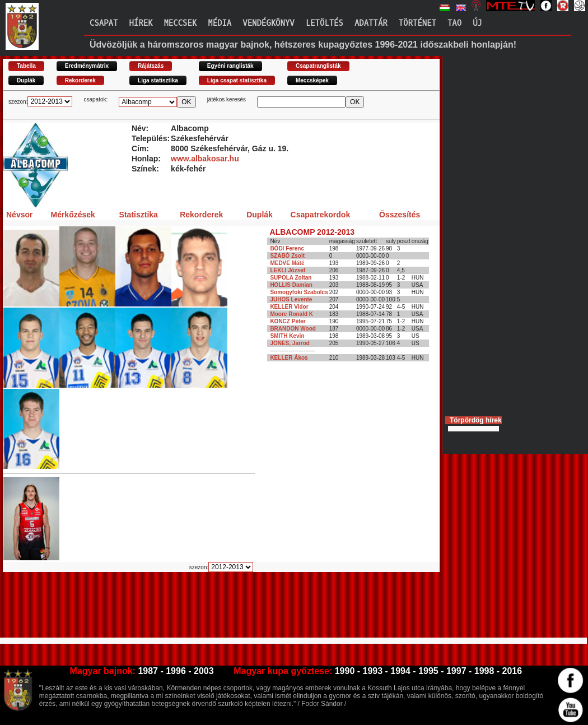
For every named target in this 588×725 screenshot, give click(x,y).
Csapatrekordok (321, 215)
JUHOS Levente (291, 299)
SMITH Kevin (287, 336)
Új (477, 23)
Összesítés (400, 215)
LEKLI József (288, 270)
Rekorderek (80, 80)
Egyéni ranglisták (230, 66)
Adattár (371, 23)
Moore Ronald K (291, 314)
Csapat (104, 23)
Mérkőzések (73, 215)
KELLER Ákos (289, 358)
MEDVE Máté (287, 263)
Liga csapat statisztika (237, 80)
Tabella (26, 66)
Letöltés (325, 23)
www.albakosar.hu (205, 159)
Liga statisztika (158, 80)
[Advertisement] (207, 610)
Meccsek (180, 23)
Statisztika (139, 215)
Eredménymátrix (87, 66)
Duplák (26, 80)
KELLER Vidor (289, 307)
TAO (454, 23)
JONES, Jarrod (290, 343)
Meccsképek (312, 80)
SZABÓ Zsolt (287, 256)
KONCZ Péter (288, 321)
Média (220, 23)
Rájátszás (151, 66)
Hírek (141, 23)
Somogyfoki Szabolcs (299, 292)
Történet (417, 23)
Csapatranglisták (318, 66)
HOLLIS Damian (291, 285)
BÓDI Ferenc (287, 248)
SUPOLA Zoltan (291, 278)
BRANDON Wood (293, 329)
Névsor (19, 215)
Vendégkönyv (268, 23)
